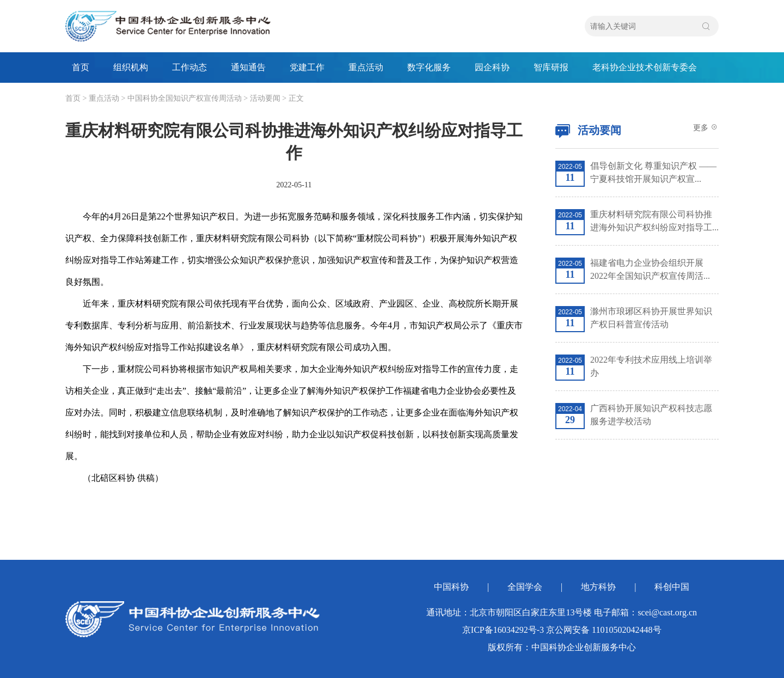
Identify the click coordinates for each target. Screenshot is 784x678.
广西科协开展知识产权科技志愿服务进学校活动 (651, 415)
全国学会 (525, 587)
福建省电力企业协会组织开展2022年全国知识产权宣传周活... (650, 269)
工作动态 (189, 67)
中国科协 (451, 587)
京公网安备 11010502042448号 (604, 630)
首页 (81, 67)
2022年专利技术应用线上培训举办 (651, 366)
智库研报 (551, 67)
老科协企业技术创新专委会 (645, 67)
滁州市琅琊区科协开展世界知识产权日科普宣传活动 (651, 318)
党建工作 (307, 67)
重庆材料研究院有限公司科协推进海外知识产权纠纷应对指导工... (654, 221)
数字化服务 (429, 67)
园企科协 (492, 67)
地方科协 (598, 587)
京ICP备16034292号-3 (503, 630)
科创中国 (672, 587)
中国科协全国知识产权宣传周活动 (185, 98)
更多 (706, 128)
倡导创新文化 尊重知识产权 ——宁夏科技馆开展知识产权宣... (653, 172)
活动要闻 (265, 98)
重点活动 (366, 67)
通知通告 (248, 67)
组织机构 (131, 67)
